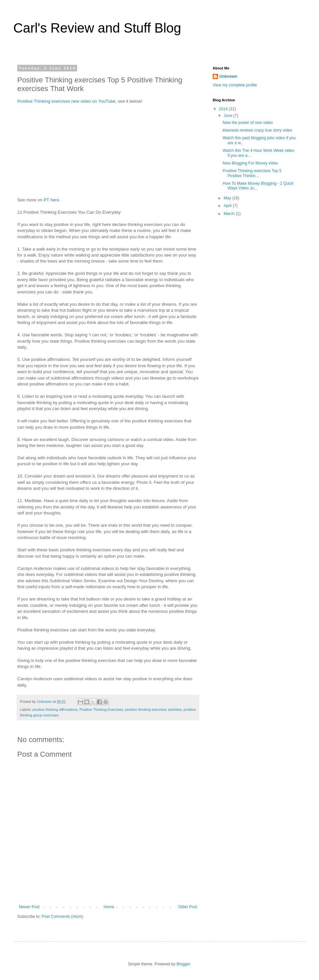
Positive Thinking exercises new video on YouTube (66, 101)
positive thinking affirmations (55, 709)
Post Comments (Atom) (62, 917)
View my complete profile (235, 85)
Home (109, 907)
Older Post (188, 907)
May (228, 198)
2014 (224, 109)
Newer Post (29, 907)
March (230, 214)
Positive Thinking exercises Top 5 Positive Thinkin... (252, 173)
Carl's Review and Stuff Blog (97, 28)
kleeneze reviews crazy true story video (257, 130)
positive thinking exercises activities (153, 709)
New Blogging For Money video (250, 163)
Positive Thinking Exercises (101, 709)
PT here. (52, 200)
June (228, 116)
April (228, 206)
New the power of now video (248, 123)
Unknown (228, 76)
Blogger (183, 964)
